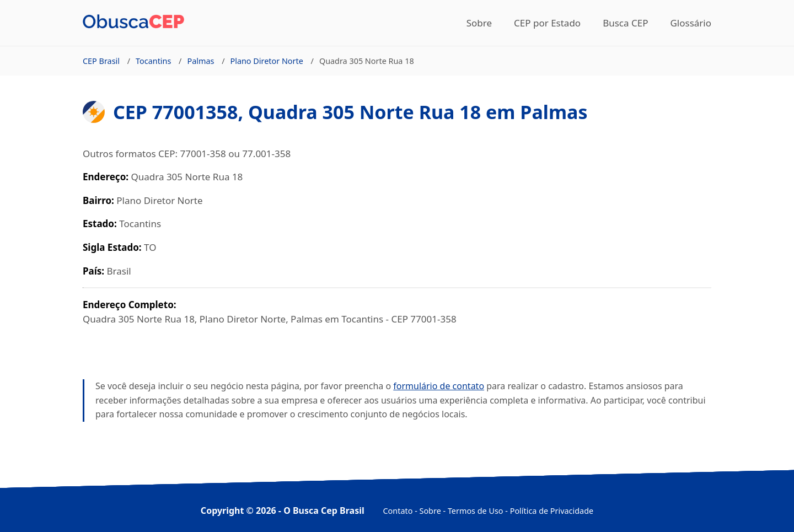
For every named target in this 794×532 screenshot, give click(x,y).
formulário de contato (439, 386)
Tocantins (153, 61)
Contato (398, 511)
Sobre (479, 23)
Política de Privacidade (552, 511)
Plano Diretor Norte (266, 61)
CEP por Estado (547, 23)
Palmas (200, 61)
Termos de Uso (476, 511)
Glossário (691, 23)
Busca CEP (625, 23)
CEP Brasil (101, 61)
